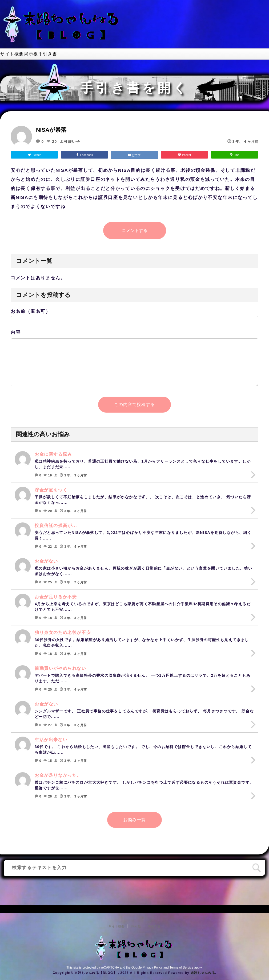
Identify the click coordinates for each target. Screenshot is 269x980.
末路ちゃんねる (203, 973)
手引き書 (48, 54)
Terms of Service (181, 967)
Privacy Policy (153, 967)
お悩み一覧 (134, 820)
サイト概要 (12, 54)
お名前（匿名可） (31, 311)
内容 (16, 332)
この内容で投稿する (134, 404)
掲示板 (31, 54)
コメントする (135, 231)
